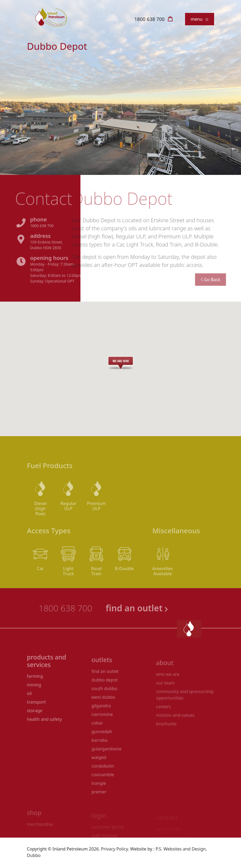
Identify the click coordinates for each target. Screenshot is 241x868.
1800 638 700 (150, 19)
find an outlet (150, 608)
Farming (35, 689)
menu (200, 19)
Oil (29, 706)
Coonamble (103, 786)
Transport (36, 714)
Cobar (97, 735)
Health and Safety (44, 732)
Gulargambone (107, 760)
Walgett (99, 769)
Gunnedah (102, 743)
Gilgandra (101, 717)
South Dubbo (104, 700)
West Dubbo (103, 709)
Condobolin (103, 778)
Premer (99, 803)
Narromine (102, 726)
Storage (35, 723)
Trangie (99, 795)
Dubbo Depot (104, 691)
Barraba (100, 752)
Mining (34, 697)
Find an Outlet (105, 683)
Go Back (198, 280)
